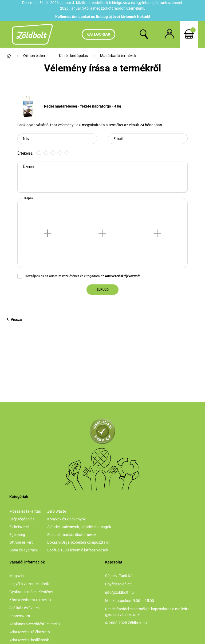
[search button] (144, 34)
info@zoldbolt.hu (119, 592)
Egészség (17, 535)
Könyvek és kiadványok (66, 519)
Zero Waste (57, 511)
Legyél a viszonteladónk (29, 584)
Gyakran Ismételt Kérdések (31, 592)
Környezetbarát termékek (30, 600)
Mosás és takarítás (25, 511)
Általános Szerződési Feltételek (35, 624)
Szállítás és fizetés (24, 608)
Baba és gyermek (23, 550)
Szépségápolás (22, 519)
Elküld (103, 289)
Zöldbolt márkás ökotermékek (72, 535)
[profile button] (169, 34)
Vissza (14, 319)
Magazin (17, 576)
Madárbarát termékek (118, 56)
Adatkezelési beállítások (29, 640)
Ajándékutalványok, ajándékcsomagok (79, 527)
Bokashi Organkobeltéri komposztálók (79, 542)
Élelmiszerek (19, 527)
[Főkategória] (9, 56)
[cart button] (189, 34)
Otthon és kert (35, 56)
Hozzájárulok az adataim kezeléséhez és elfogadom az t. (83, 276)
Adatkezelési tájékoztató (30, 632)
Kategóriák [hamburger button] (98, 34)
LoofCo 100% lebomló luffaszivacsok (78, 550)
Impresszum (20, 616)
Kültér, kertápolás (73, 56)
